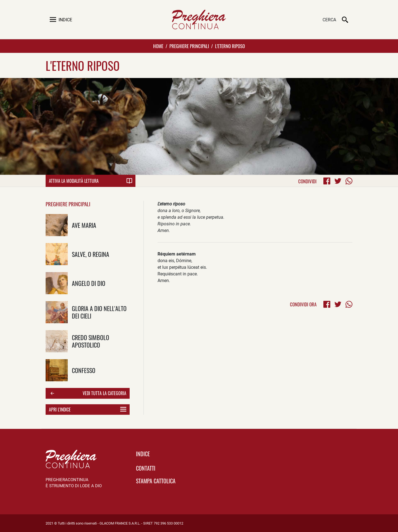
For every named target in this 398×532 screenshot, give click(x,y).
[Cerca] (308, 20)
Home (158, 46)
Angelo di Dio (89, 283)
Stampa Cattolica (156, 481)
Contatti (146, 468)
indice (143, 454)
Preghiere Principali (189, 46)
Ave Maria (84, 225)
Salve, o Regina (91, 254)
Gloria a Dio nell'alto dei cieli (99, 312)
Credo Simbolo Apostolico (91, 341)
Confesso (84, 370)
